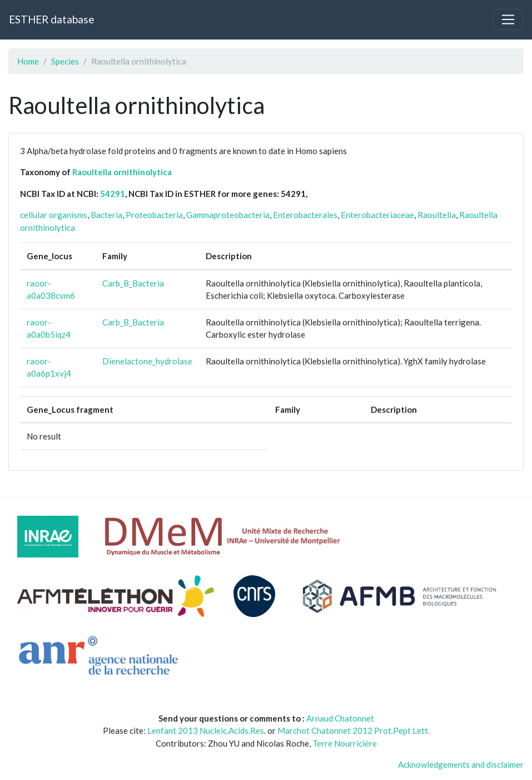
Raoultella (437, 215)
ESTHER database (51, 19)
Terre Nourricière (345, 743)
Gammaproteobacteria (228, 215)
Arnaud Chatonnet (340, 718)
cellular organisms (54, 215)
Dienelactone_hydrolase (147, 361)
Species (65, 61)
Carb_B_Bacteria (133, 283)
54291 (113, 194)
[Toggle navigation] (508, 19)
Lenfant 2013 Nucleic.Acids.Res (206, 730)
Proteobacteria (154, 215)
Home (28, 61)
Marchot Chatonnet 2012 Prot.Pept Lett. (354, 730)
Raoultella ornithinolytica (122, 172)
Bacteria (106, 215)
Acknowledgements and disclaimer (461, 764)
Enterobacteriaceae (377, 215)
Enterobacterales (305, 215)
